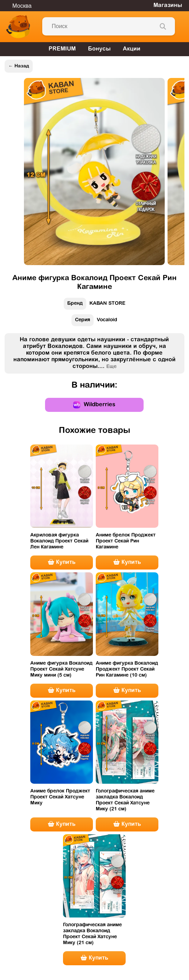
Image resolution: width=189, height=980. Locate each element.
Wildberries (94, 405)
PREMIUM (62, 49)
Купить (62, 562)
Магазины (168, 6)
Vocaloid (94, 322)
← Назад (18, 66)
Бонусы (99, 49)
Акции (132, 49)
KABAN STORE (94, 305)
